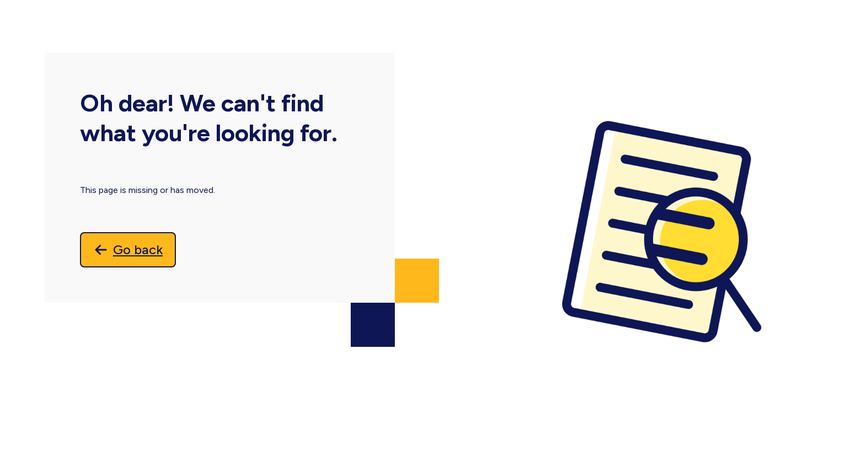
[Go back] (128, 250)
